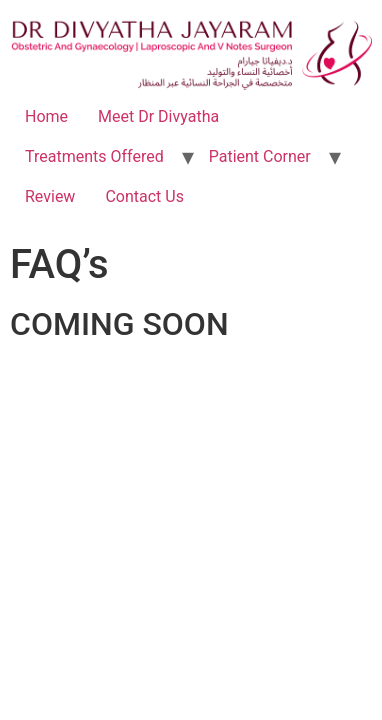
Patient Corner (260, 156)
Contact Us (144, 196)
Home (46, 116)
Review (50, 196)
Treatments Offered (94, 156)
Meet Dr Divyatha (158, 116)
